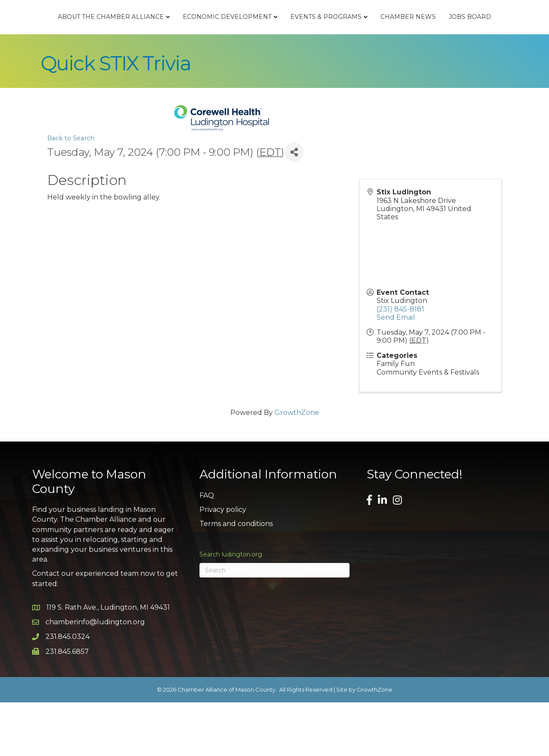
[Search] (274, 624)
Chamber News (247, 70)
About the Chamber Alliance (113, 33)
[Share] (294, 206)
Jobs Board (309, 70)
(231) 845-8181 (400, 362)
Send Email (396, 370)
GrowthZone (297, 466)
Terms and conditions (236, 577)
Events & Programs (448, 33)
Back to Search (71, 191)
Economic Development (229, 33)
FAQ (207, 549)
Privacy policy (223, 563)
